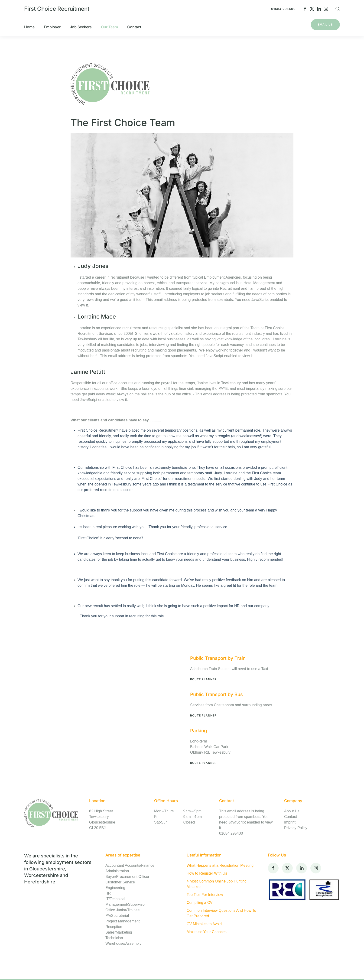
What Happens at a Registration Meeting (220, 865)
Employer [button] (52, 27)
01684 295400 (283, 9)
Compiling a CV (200, 903)
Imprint (290, 822)
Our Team (109, 27)
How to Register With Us (207, 873)
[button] (338, 9)
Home (29, 27)
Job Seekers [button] (81, 27)
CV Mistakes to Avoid (204, 924)
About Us (292, 811)
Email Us (325, 24)
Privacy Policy (296, 828)
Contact (291, 817)
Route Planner (203, 679)
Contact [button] (134, 27)
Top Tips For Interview (205, 895)
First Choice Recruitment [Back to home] (57, 9)
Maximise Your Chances (207, 932)
